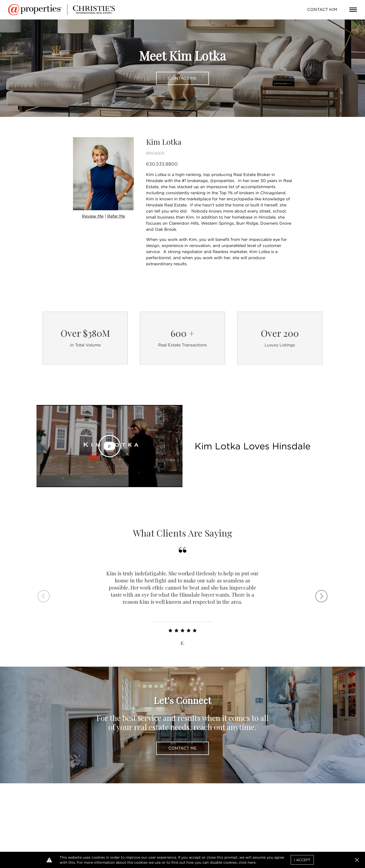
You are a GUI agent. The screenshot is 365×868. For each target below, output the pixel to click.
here (252, 862)
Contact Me (182, 78)
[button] (357, 860)
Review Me (93, 216)
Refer (116, 216)
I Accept (302, 860)
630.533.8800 (162, 164)
